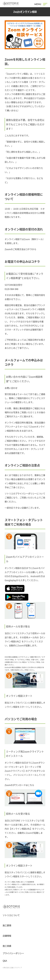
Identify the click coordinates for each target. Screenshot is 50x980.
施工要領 (7, 925)
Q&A (5, 961)
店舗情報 (7, 936)
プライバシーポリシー (26, 494)
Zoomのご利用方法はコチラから (20, 249)
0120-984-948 (11, 289)
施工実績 (7, 946)
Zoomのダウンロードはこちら (19, 785)
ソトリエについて (11, 915)
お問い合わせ (11, 388)
